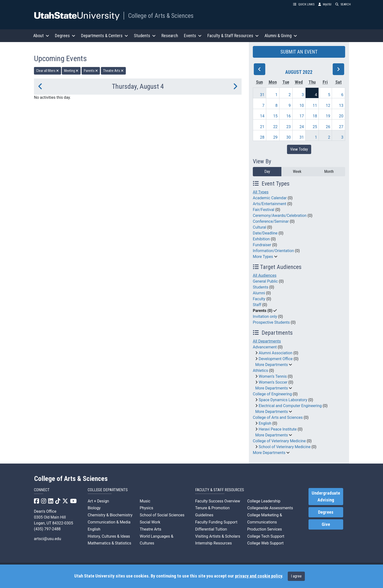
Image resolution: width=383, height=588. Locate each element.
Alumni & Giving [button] (281, 36)
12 (328, 105)
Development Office (276, 359)
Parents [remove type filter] (91, 71)
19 (328, 116)
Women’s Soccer (273, 382)
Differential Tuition (211, 529)
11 (315, 105)
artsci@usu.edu (48, 539)
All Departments (267, 341)
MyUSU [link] (325, 4)
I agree (296, 576)
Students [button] (145, 36)
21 (262, 127)
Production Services (265, 529)
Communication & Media (109, 522)
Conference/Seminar (271, 221)
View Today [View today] (299, 149)
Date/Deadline (265, 233)
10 (302, 105)
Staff (257, 305)
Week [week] (297, 172)
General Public (265, 281)
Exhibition (261, 239)
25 (315, 127)
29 (275, 137)
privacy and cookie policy (258, 576)
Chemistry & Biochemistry (110, 515)
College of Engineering (272, 394)
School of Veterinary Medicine (285, 447)
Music (145, 501)
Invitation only (265, 316)
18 (315, 116)
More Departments (271, 365)
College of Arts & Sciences (161, 16)
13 (341, 105)
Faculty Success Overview (218, 501)
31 (262, 95)
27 (341, 127)
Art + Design (98, 501)
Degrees (326, 512)
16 (288, 116)
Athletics (260, 371)
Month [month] (329, 172)
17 (302, 116)
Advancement (265, 347)
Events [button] (193, 36)
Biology (94, 508)
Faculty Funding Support (216, 522)
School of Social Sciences (162, 515)
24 (302, 127)
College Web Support (265, 543)
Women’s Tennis (273, 376)
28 (262, 137)
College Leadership (264, 501)
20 (341, 116)
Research (170, 36)
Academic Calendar (270, 198)
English (265, 423)
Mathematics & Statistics (109, 543)
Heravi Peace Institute (278, 429)
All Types (261, 192)
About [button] (41, 36)
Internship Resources (213, 543)
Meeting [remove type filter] (71, 71)
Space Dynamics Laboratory (283, 400)
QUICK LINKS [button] (304, 4)
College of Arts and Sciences (278, 417)
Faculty (259, 299)
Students (261, 287)
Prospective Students (271, 322)
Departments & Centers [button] (105, 36)
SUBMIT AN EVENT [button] (299, 52)
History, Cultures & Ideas (109, 536)
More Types (263, 257)
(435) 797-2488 (47, 529)
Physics (146, 508)
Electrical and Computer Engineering (290, 406)
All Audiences (265, 275)
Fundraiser (262, 245)
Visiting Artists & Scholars (218, 536)
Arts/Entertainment (270, 204)
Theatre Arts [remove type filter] (113, 71)
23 (288, 127)
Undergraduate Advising (326, 497)
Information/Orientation (273, 251)
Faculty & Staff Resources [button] (233, 36)
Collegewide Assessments (270, 508)
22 (275, 127)
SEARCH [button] (343, 4)
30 (288, 137)
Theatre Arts (150, 529)
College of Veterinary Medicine (279, 441)
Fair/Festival (264, 210)
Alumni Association (276, 353)
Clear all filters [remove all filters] (48, 71)
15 (275, 116)
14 (262, 116)
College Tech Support (266, 536)
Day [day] (267, 172)
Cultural (260, 227)
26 (328, 127)
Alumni (259, 293)
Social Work (150, 522)
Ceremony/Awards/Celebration (280, 216)
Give (326, 524)
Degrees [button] (65, 36)
